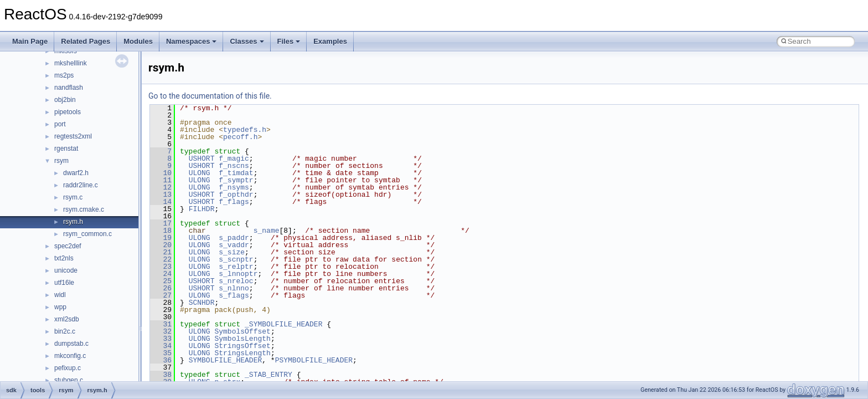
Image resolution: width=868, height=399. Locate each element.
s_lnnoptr (238, 274)
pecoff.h (240, 137)
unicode (66, 270)
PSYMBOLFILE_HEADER (314, 360)
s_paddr (234, 238)
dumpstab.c (71, 344)
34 (161, 346)
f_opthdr (236, 195)
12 (161, 187)
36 (161, 360)
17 (161, 223)
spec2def (68, 246)
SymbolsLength (242, 339)
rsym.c (73, 197)
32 (161, 331)
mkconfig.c (70, 356)
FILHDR (202, 209)
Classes (247, 41)
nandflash (69, 88)
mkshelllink (71, 63)
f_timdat (236, 173)
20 (161, 245)
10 (161, 173)
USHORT (202, 158)
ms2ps (64, 75)
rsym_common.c (87, 234)
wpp (60, 307)
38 (161, 375)
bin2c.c (65, 331)
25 (161, 281)
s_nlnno (234, 288)
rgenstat (66, 149)
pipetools (68, 112)
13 (161, 195)
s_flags (234, 295)
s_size (232, 252)
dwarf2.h (76, 173)
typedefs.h (245, 130)
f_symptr (236, 180)
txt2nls (64, 258)
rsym (61, 161)
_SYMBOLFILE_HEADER (283, 324)
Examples (330, 41)
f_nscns (234, 166)
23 (161, 267)
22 (161, 259)
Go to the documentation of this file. (210, 96)
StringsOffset (242, 346)
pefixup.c (68, 368)
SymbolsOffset (242, 331)
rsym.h (73, 222)
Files (289, 41)
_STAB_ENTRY (268, 375)
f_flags (234, 202)
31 (161, 324)
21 (161, 252)
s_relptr (236, 267)
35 (161, 353)
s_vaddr (234, 245)
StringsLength (242, 353)
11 (161, 180)
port (60, 124)
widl (60, 295)
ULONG (200, 173)
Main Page (30, 41)
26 (161, 288)
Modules (138, 41)
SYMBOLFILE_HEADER (226, 360)
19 (161, 238)
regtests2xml (73, 136)
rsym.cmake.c (84, 209)
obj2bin (65, 100)
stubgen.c (69, 380)
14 (161, 202)
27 (161, 295)
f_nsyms (234, 187)
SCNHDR (202, 303)
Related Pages (86, 41)
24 (161, 274)
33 (161, 339)
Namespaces (192, 41)
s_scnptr (236, 259)
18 (161, 231)
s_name (267, 231)
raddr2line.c (81, 185)
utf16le (64, 283)
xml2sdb (67, 319)
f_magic (234, 158)
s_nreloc (236, 281)
